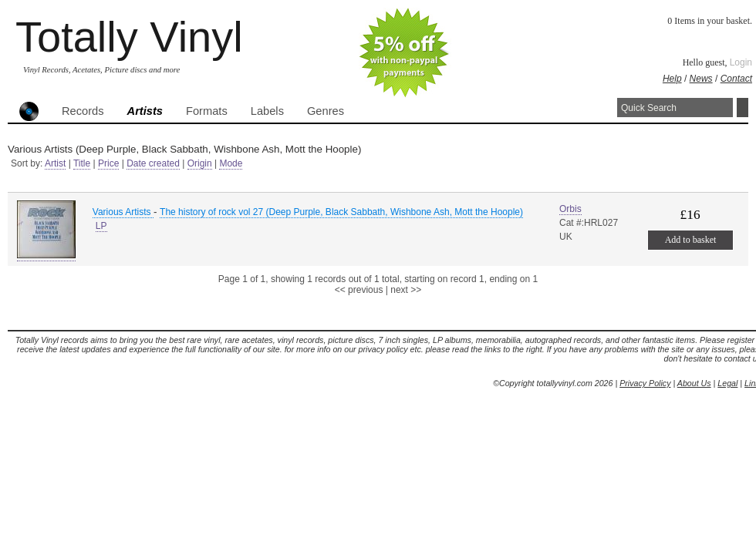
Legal (727, 383)
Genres (326, 111)
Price (108, 163)
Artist (55, 163)
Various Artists (123, 212)
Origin (200, 163)
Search (742, 108)
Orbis (570, 209)
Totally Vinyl (129, 37)
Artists (145, 111)
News (701, 79)
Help (672, 79)
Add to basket (691, 240)
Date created (153, 163)
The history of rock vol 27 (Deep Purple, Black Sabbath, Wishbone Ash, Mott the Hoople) (341, 212)
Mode (231, 163)
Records (83, 111)
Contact (736, 79)
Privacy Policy (645, 383)
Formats (207, 111)
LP (101, 226)
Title (82, 163)
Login (741, 62)
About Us (694, 383)
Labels (267, 111)
